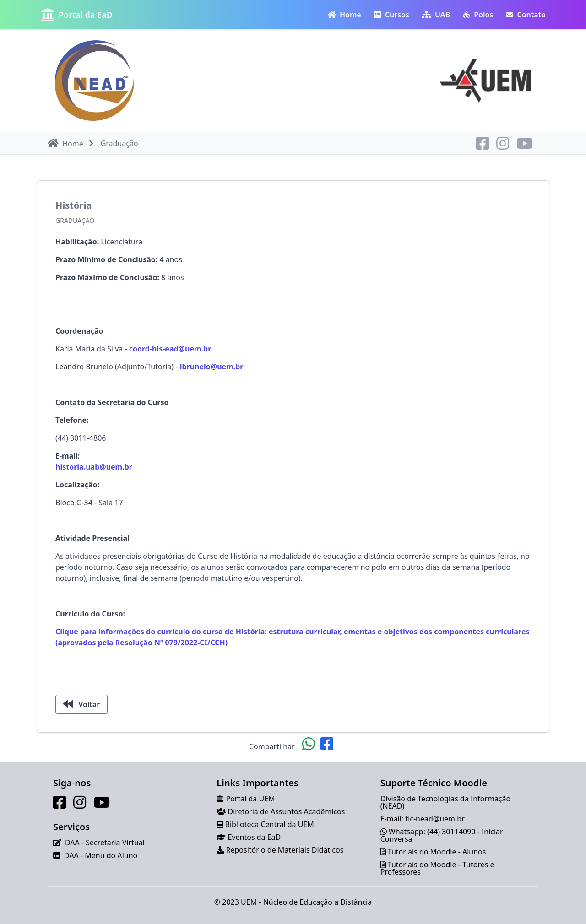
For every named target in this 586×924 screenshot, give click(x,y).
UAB (436, 15)
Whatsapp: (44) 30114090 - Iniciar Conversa (442, 835)
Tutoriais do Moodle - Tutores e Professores (437, 868)
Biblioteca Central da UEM (270, 824)
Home (345, 15)
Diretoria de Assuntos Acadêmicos (287, 811)
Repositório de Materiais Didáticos (285, 850)
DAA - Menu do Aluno (101, 855)
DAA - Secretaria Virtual (105, 843)
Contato (526, 15)
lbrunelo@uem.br (212, 367)
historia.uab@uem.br (94, 467)
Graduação (75, 220)
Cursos (392, 15)
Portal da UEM (251, 799)
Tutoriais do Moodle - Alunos (437, 852)
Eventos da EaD (255, 837)
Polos (478, 15)
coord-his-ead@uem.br (170, 349)
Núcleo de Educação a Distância (318, 902)
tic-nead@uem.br (435, 819)
